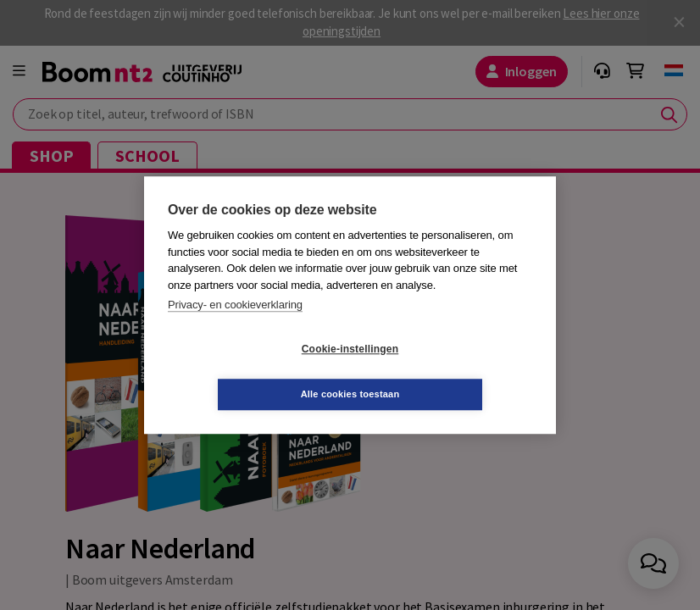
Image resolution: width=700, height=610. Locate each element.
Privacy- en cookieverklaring (235, 327)
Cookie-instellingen (249, 372)
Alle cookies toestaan (451, 371)
